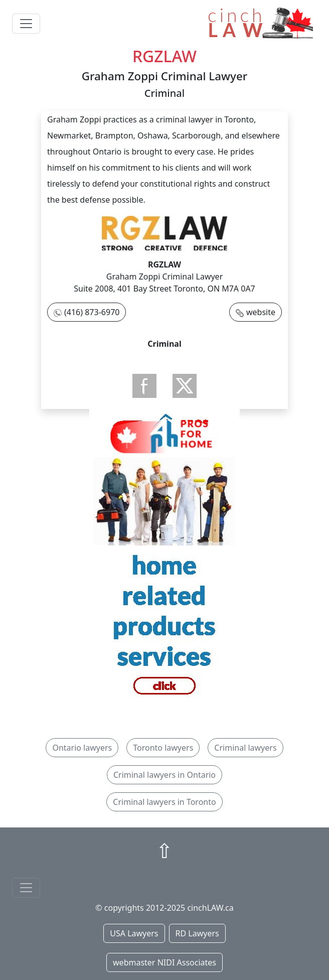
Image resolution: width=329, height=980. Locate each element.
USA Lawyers (134, 933)
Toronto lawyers (163, 748)
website (261, 312)
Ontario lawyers (82, 748)
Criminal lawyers (245, 748)
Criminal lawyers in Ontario (164, 775)
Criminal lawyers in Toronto (164, 802)
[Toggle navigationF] (26, 888)
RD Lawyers (197, 933)
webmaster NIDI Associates (164, 962)
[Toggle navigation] (26, 24)
